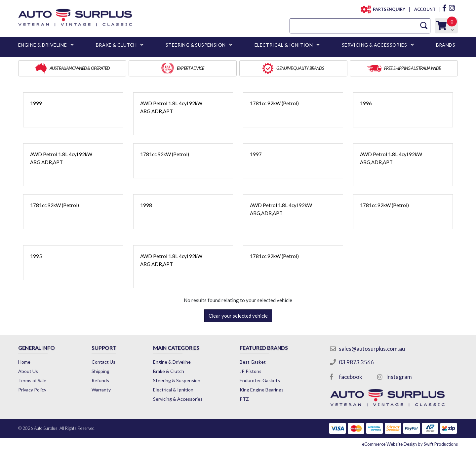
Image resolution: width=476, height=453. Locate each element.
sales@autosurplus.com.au (372, 349)
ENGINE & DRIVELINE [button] (42, 45)
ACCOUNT (425, 9)
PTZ (244, 399)
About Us (28, 371)
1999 (36, 103)
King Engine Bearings (262, 390)
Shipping (100, 371)
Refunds (100, 380)
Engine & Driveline (172, 362)
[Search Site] (424, 26)
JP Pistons (251, 371)
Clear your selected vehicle (238, 316)
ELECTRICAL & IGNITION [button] (284, 45)
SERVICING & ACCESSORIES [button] (374, 45)
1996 (366, 103)
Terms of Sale (32, 380)
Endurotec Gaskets (260, 380)
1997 (256, 154)
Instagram (399, 377)
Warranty (101, 390)
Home (24, 362)
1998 (146, 205)
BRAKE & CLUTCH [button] (116, 45)
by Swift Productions (410, 444)
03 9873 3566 (356, 362)
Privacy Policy (32, 390)
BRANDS (446, 45)
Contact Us (103, 362)
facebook (351, 377)
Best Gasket (253, 362)
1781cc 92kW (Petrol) (274, 103)
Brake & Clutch (169, 371)
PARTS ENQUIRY (387, 9)
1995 (36, 256)
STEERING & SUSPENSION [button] (196, 45)
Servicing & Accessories (178, 399)
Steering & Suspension (177, 380)
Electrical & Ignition (173, 390)
